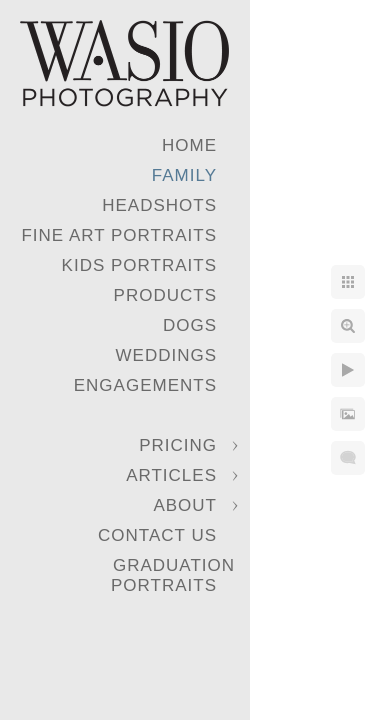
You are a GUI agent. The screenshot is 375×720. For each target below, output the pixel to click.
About (185, 505)
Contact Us (157, 535)
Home (189, 145)
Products (165, 295)
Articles (171, 475)
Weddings (167, 355)
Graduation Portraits (173, 575)
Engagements (145, 385)
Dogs (190, 325)
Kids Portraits (139, 265)
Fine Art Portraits (119, 235)
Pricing (178, 445)
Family (184, 175)
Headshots (159, 205)
